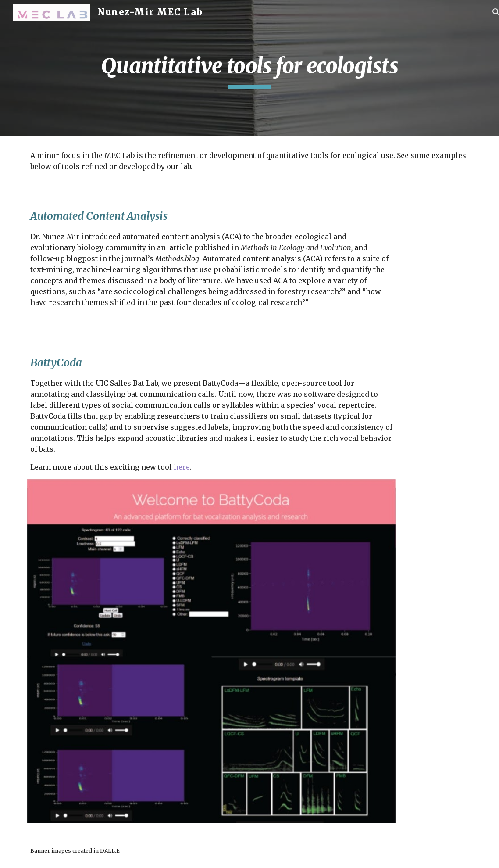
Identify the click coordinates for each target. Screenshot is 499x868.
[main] (249, 68)
